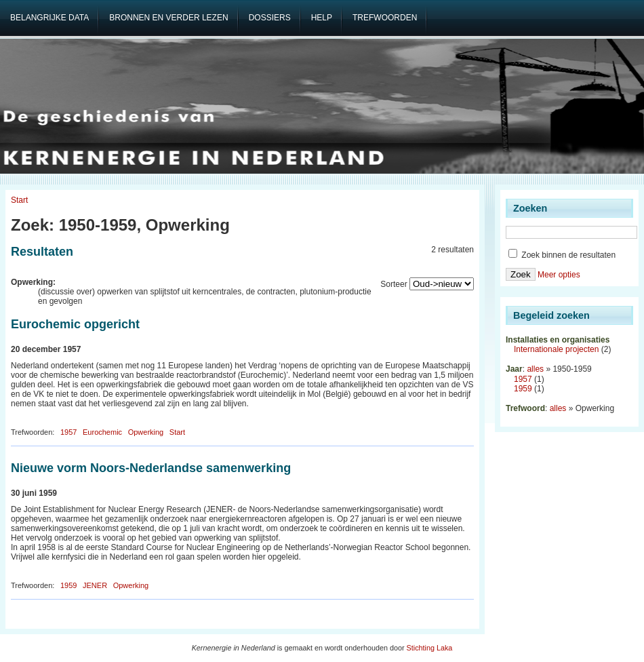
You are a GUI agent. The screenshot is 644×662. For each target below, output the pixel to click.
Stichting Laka (430, 648)
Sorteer (394, 284)
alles (535, 369)
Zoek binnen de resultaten (562, 255)
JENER (95, 585)
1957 (68, 432)
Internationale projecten (556, 349)
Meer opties (559, 275)
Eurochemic (102, 432)
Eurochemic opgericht (75, 324)
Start (19, 200)
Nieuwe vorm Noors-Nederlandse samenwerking (151, 468)
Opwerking (146, 432)
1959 (68, 585)
